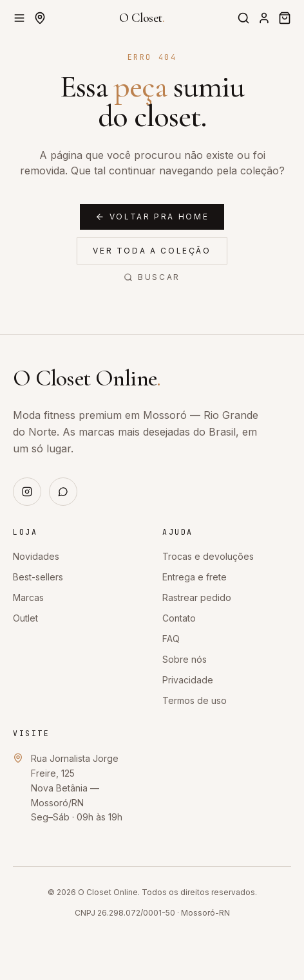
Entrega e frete (195, 577)
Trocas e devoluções (208, 556)
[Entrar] (264, 18)
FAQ (171, 639)
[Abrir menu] (19, 18)
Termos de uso (195, 700)
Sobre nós (185, 659)
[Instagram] (27, 492)
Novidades (36, 556)
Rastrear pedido (197, 597)
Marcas (28, 597)
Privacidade (188, 680)
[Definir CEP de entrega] (40, 18)
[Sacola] (285, 18)
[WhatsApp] (63, 492)
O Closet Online (87, 378)
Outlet (25, 618)
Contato (179, 618)
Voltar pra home (152, 217)
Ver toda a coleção (152, 251)
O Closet (142, 18)
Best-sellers (38, 577)
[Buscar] (243, 18)
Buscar (152, 277)
